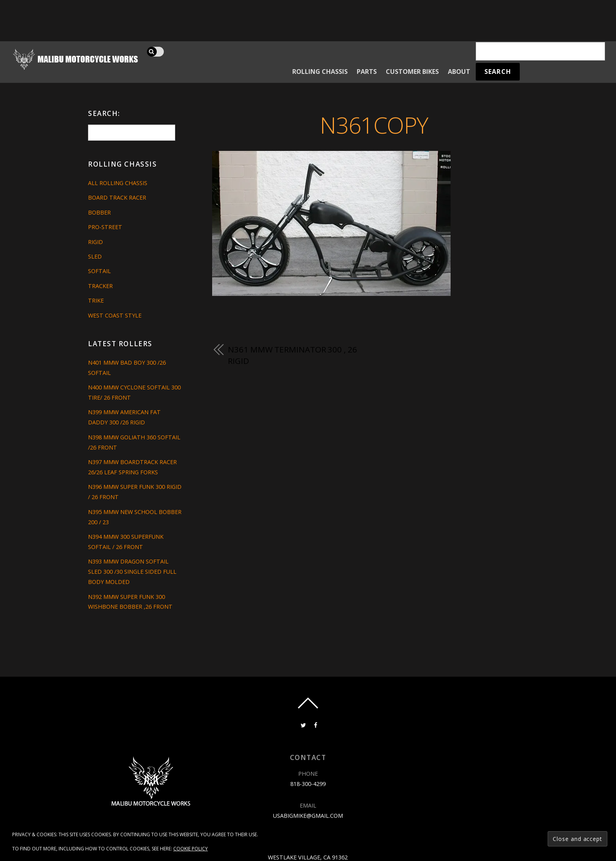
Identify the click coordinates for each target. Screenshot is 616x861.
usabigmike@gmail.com (308, 816)
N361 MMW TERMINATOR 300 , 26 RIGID (292, 355)
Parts (367, 72)
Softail (99, 271)
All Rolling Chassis (118, 183)
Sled (95, 256)
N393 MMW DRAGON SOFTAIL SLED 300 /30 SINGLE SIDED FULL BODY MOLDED (132, 572)
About (459, 72)
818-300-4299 (308, 784)
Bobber (99, 212)
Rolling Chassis (320, 72)
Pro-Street (105, 227)
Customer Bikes (412, 72)
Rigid (95, 242)
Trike (96, 300)
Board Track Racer (117, 197)
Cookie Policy (191, 849)
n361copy (374, 125)
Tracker (100, 286)
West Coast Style (115, 315)
